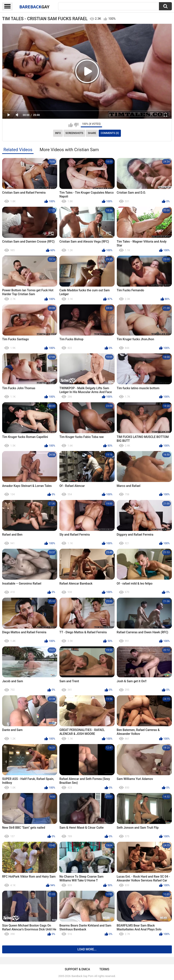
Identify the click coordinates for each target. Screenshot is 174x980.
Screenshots (74, 133)
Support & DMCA (77, 969)
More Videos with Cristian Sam (69, 150)
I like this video (71, 125)
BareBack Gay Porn (83, 976)
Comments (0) (110, 133)
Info (58, 133)
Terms (104, 969)
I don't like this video (76, 125)
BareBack (34, 7)
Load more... (87, 949)
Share (92, 133)
